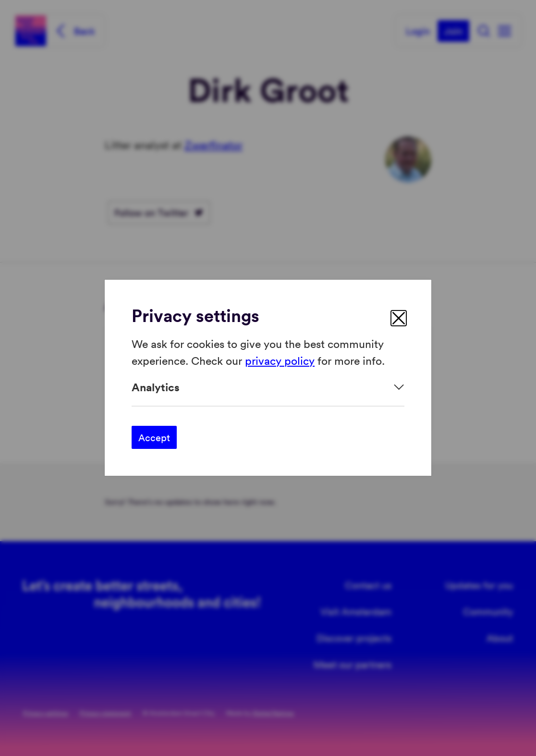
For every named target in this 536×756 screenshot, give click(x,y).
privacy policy (280, 360)
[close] (399, 318)
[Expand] (268, 387)
